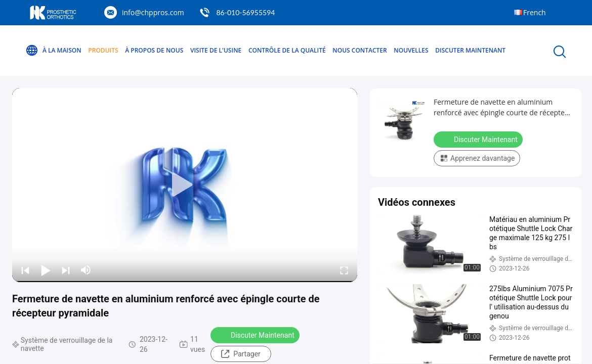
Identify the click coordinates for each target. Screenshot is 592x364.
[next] (66, 270)
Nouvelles (411, 50)
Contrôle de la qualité (287, 50)
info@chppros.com (153, 12)
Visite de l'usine (216, 50)
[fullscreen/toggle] (344, 270)
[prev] (25, 270)
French (535, 12)
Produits (103, 50)
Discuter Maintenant (470, 50)
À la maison (53, 51)
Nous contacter (360, 50)
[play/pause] (46, 270)
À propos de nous (154, 50)
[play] (185, 185)
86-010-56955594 (245, 12)
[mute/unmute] (86, 270)
